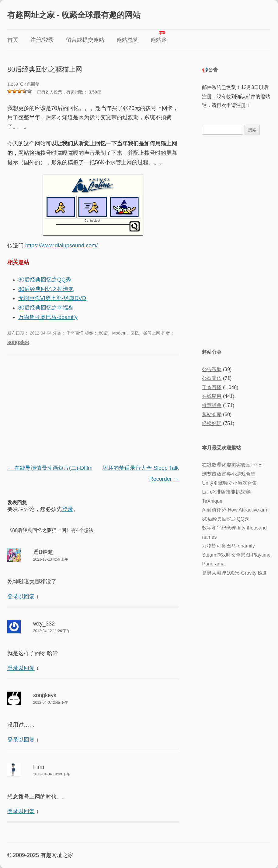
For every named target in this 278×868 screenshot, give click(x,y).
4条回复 (32, 84)
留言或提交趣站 (85, 40)
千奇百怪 (75, 333)
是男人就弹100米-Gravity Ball (234, 573)
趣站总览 (127, 40)
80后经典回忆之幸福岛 (46, 308)
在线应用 (212, 396)
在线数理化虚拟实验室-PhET (233, 465)
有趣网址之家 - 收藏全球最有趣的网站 (74, 15)
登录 (68, 509)
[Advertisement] (93, 411)
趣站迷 (159, 40)
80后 (103, 333)
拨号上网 (152, 333)
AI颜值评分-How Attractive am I (236, 510)
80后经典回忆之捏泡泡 (46, 289)
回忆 (135, 333)
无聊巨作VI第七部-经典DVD (52, 298)
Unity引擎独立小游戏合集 (229, 483)
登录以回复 (21, 597)
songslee (18, 342)
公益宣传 (212, 378)
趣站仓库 (212, 415)
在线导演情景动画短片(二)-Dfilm (50, 468)
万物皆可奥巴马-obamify (48, 317)
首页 (13, 40)
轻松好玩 (212, 423)
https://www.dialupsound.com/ (61, 246)
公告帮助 (212, 369)
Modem (119, 333)
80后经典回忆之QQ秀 (45, 280)
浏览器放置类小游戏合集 (229, 474)
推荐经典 (212, 405)
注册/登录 (42, 40)
